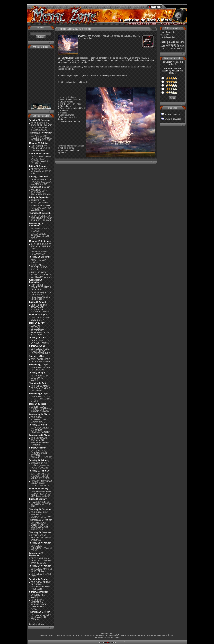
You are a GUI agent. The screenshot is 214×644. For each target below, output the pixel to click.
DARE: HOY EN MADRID (38, 596)
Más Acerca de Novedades (168, 34)
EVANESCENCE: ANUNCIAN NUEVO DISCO (40, 236)
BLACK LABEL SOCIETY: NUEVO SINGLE (39, 267)
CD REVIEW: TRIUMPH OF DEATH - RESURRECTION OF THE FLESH (41, 586)
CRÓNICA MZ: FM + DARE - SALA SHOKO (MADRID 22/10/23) (41, 561)
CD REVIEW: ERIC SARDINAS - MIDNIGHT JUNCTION (41, 515)
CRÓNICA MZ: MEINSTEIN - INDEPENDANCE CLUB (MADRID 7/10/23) (38, 604)
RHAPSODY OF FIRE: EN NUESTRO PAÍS (41, 342)
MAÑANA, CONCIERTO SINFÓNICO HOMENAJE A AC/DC (41, 430)
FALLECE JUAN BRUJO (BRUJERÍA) (40, 202)
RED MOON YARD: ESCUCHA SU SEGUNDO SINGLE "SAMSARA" (40, 441)
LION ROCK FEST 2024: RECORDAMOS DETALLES (41, 287)
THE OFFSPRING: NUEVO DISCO (39, 253)
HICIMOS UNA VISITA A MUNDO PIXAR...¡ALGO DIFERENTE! (41, 483)
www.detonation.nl (66, 150)
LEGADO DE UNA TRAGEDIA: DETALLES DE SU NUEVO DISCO (41, 138)
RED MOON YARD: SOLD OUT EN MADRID (39, 378)
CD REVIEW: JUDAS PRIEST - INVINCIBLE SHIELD (41, 399)
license (171, 635)
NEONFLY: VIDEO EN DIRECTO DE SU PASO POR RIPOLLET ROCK (41, 218)
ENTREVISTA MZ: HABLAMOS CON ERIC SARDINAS (41, 538)
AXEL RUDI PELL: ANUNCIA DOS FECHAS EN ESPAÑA (41, 192)
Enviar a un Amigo (173, 119)
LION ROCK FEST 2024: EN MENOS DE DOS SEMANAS (40, 148)
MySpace (62, 152)
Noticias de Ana (169, 37)
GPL (118, 635)
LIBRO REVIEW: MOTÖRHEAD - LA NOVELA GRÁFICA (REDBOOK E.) (39, 526)
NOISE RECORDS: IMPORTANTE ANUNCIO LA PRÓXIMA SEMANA (40, 308)
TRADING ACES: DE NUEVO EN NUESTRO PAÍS (41, 504)
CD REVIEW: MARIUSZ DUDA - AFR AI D (41, 570)
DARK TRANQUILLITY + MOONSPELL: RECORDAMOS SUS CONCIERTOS (41, 296)
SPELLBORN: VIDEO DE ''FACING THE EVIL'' (41, 360)
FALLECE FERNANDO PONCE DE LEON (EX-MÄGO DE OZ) (41, 208)
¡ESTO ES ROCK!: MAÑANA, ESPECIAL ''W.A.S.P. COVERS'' (40, 466)
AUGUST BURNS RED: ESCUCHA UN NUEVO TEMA (41, 246)
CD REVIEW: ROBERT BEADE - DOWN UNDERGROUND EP (41, 351)
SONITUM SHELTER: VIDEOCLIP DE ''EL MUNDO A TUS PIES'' (40, 476)
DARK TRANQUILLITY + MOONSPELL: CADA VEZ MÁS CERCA (41, 182)
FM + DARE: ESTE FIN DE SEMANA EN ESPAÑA (41, 617)
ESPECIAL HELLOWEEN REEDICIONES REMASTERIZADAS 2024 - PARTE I (40, 330)
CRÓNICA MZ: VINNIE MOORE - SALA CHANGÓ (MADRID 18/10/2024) (41, 160)
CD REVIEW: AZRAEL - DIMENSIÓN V (41, 319)
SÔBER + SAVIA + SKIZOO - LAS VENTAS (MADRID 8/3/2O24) (41, 409)
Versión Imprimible (173, 114)
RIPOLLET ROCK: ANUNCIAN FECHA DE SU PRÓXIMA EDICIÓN (41, 275)
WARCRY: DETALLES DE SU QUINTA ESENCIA (173, 47)
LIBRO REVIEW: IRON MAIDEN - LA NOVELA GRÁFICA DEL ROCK (41, 494)
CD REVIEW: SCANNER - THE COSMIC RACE (38, 420)
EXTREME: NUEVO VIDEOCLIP (39, 230)
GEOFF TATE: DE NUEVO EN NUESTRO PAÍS (41, 171)
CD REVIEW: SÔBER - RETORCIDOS (41, 369)
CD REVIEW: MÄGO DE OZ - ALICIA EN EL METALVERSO (41, 388)
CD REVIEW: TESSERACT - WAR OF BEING (41, 548)
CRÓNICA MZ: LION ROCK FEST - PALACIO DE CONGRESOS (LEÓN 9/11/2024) (41, 126)
